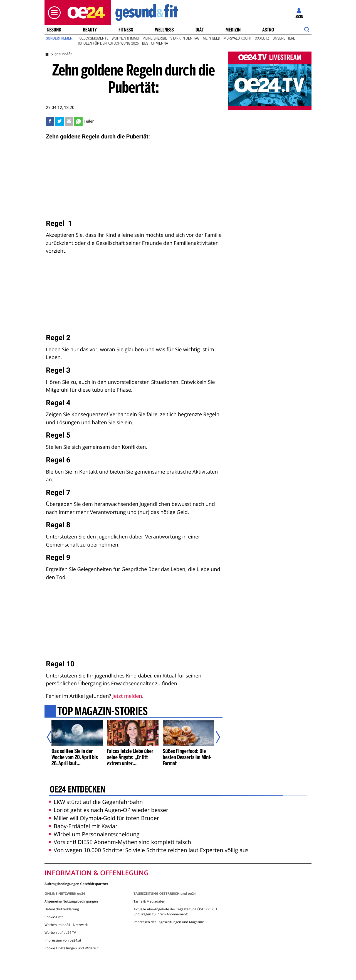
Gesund (54, 30)
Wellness (164, 30)
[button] (53, 13)
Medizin (233, 30)
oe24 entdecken (77, 790)
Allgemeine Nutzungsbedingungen (71, 901)
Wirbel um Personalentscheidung (94, 834)
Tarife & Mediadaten (149, 901)
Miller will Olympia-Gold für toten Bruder (104, 818)
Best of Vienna (155, 43)
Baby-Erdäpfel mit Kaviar (83, 826)
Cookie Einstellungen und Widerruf (71, 948)
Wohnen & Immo (125, 38)
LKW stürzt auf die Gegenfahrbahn (96, 802)
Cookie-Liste (54, 917)
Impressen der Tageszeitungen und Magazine (169, 922)
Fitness (126, 30)
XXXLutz (262, 38)
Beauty (90, 30)
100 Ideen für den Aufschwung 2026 (107, 43)
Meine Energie (155, 38)
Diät (200, 30)
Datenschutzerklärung (62, 909)
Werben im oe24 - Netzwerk (66, 925)
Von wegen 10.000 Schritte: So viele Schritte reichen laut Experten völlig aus (149, 850)
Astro (268, 30)
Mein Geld (211, 38)
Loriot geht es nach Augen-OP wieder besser (108, 810)
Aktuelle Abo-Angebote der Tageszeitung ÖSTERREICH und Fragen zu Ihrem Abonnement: (175, 912)
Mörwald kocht (238, 38)
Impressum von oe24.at (63, 940)
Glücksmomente (94, 38)
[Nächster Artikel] (214, 737)
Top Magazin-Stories (102, 712)
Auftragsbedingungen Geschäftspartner (76, 883)
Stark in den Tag (185, 38)
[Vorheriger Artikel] (53, 737)
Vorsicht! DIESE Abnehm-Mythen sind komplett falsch (120, 842)
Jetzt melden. (128, 696)
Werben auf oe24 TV (60, 933)
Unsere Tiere (284, 38)
